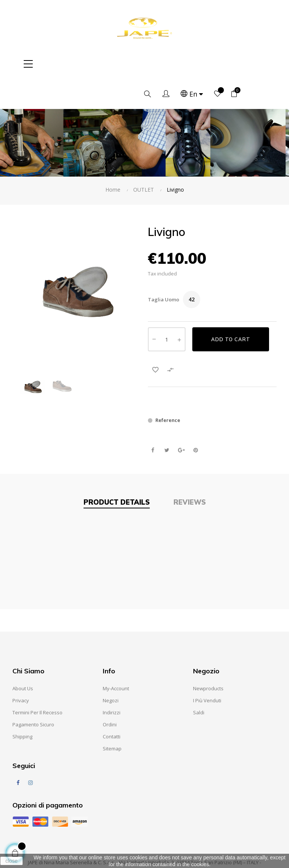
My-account (116, 658)
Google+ (181, 420)
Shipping (22, 706)
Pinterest (195, 420)
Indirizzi (112, 682)
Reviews (190, 472)
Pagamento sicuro (33, 694)
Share (153, 420)
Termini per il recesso (37, 682)
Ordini (110, 694)
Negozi (111, 670)
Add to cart (231, 309)
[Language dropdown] (219, 64)
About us (23, 658)
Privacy (21, 670)
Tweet (167, 420)
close (11, 861)
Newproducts (208, 658)
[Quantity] (167, 309)
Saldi (199, 682)
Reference (168, 390)
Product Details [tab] (117, 472)
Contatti (112, 706)
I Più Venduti (207, 670)
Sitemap (112, 718)
